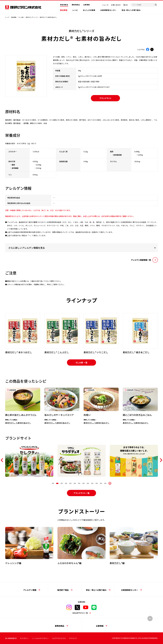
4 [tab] (66, 483)
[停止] (110, 483)
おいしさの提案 (89, 10)
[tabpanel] (23, 334)
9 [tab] (88, 483)
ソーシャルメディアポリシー (41, 638)
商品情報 (64, 10)
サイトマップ (73, 638)
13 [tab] (105, 483)
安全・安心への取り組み (131, 10)
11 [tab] (97, 483)
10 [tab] (92, 483)
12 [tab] (101, 483)
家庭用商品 (64, 5)
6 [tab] (75, 483)
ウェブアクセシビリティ (59, 638)
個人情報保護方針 (11, 638)
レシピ (75, 10)
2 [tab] (57, 483)
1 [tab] (53, 483)
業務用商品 (76, 5)
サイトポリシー (24, 638)
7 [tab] (79, 483)
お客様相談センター (108, 10)
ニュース (105, 5)
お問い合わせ (116, 5)
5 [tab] (70, 483)
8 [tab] (83, 483)
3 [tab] (62, 483)
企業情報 (87, 5)
